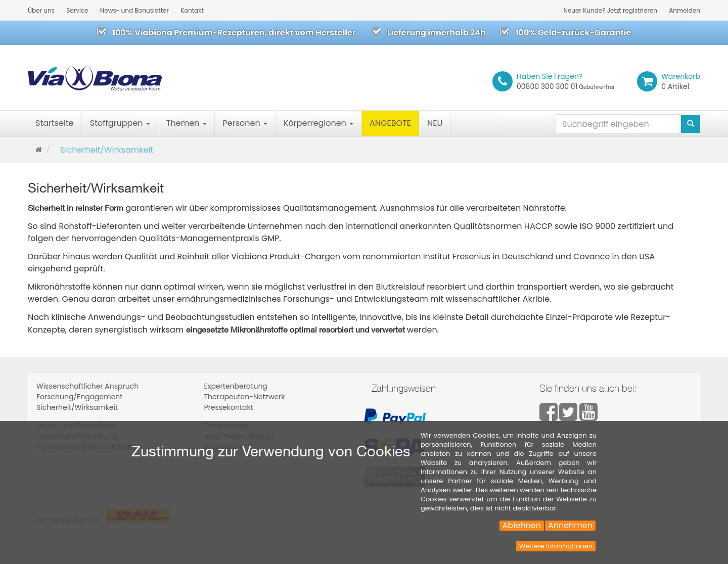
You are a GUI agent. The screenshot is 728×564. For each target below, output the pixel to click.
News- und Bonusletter (134, 10)
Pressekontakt (229, 407)
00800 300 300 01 (565, 81)
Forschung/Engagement (79, 397)
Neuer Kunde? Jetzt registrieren (610, 10)
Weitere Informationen (556, 546)
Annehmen (570, 526)
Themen (187, 123)
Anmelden (685, 10)
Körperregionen (318, 123)
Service (77, 10)
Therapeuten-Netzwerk (245, 397)
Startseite (55, 123)
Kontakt (192, 10)
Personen (245, 123)
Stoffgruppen (120, 123)
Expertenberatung (236, 386)
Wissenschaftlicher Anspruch (87, 386)
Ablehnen (522, 526)
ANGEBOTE (390, 123)
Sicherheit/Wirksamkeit (77, 407)
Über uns (41, 10)
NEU (435, 123)
